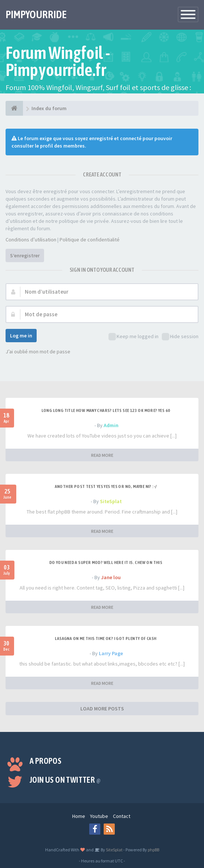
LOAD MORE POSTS (102, 709)
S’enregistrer (25, 255)
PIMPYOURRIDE (36, 14)
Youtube (99, 816)
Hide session (180, 337)
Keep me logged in (133, 337)
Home (79, 816)
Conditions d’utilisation (31, 240)
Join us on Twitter (65, 780)
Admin (111, 425)
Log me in (21, 336)
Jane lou (111, 577)
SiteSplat (111, 501)
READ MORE (102, 455)
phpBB (153, 850)
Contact (122, 816)
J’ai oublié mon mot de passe (38, 352)
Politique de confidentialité (90, 240)
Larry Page (111, 653)
